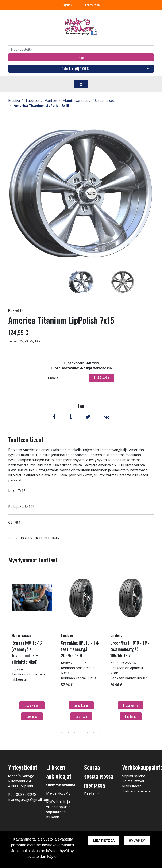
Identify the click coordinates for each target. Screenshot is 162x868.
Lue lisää (32, 716)
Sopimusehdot (134, 776)
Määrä (53, 378)
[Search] (81, 49)
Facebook (92, 794)
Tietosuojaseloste (136, 791)
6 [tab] (94, 732)
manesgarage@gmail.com (29, 800)
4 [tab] (81, 732)
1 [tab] (62, 732)
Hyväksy (137, 841)
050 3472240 (26, 795)
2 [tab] (68, 732)
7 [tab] (100, 732)
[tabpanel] (81, 282)
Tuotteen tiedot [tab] (26, 439)
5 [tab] (87, 732)
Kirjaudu (67, 5)
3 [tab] (75, 732)
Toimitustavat (133, 781)
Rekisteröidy (93, 5)
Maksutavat (132, 786)
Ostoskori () (75, 69)
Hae (81, 57)
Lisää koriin (102, 378)
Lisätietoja (104, 841)
